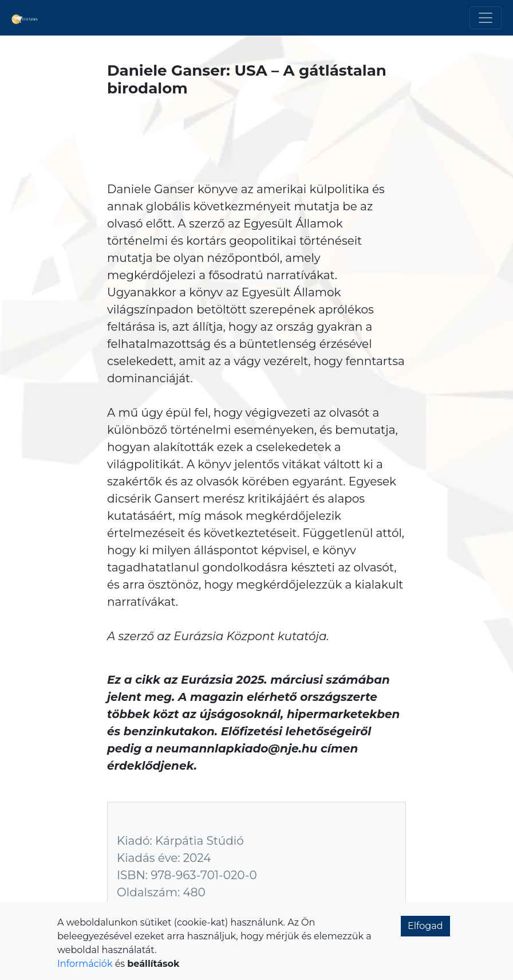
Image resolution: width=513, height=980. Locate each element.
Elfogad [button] (425, 926)
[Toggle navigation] (486, 18)
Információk (85, 964)
